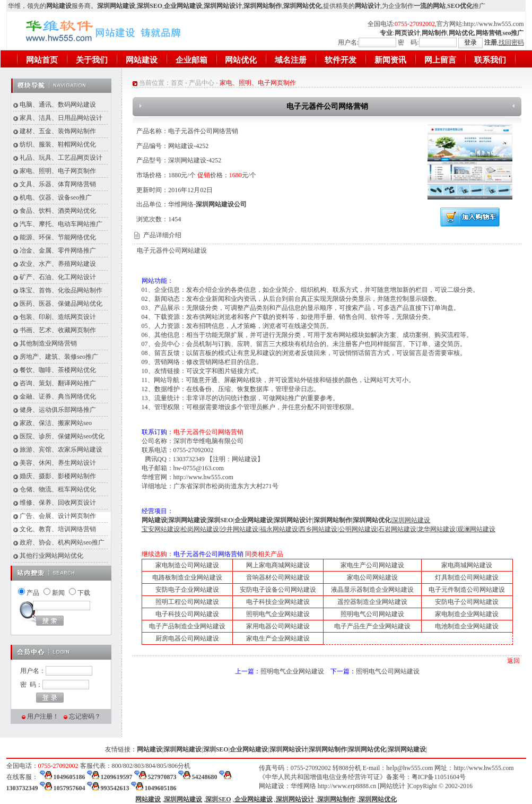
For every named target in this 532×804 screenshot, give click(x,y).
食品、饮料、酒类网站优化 (58, 211)
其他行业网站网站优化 (51, 556)
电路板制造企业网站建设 (187, 577)
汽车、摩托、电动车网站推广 (61, 224)
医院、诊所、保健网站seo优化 (62, 436)
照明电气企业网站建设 (278, 614)
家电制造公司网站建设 (187, 565)
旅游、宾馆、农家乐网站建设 (61, 449)
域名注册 (291, 60)
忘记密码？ (85, 716)
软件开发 (341, 60)
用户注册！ (43, 716)
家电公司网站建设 (372, 577)
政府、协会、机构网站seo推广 (62, 542)
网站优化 (241, 60)
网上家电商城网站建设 (278, 565)
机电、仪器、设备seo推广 (56, 197)
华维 (14, 6)
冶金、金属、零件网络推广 (58, 250)
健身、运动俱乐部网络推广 (58, 410)
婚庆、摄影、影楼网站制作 (58, 476)
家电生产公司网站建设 (372, 565)
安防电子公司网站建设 (467, 602)
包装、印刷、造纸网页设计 (58, 317)
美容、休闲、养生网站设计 (58, 463)
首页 (177, 83)
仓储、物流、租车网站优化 (58, 489)
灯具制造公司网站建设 (467, 577)
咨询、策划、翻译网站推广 (58, 383)
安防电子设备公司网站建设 (278, 590)
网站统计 (393, 786)
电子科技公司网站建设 (187, 614)
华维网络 (303, 786)
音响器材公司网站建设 (278, 577)
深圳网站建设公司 (221, 204)
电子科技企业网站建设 (278, 602)
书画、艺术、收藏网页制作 (58, 330)
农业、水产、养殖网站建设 (58, 264)
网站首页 (42, 60)
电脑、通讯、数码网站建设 (58, 105)
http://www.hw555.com (494, 24)
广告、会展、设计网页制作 (58, 516)
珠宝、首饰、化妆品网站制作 (61, 290)
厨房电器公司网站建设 (187, 638)
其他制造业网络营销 (48, 343)
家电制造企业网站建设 (467, 614)
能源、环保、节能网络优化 (58, 237)
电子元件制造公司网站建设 (467, 590)
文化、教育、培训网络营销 (58, 529)
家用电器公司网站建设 (278, 626)
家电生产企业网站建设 (278, 638)
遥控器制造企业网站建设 (372, 602)
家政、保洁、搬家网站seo (56, 423)
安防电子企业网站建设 (187, 590)
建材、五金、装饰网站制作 (58, 131)
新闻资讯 (390, 60)
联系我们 (490, 60)
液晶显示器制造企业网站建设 (372, 590)
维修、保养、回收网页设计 (58, 503)
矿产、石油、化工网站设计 (58, 277)
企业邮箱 (191, 60)
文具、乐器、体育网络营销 (58, 184)
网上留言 (440, 60)
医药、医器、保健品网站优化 (61, 304)
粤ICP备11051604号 (439, 777)
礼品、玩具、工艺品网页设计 (61, 158)
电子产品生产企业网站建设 (372, 626)
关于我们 (92, 60)
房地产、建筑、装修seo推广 (59, 357)
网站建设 (142, 60)
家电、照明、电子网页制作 (58, 171)
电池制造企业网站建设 (467, 626)
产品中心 (202, 83)
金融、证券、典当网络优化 (58, 396)
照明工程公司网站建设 (187, 602)
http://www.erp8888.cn (347, 786)
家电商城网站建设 (467, 565)
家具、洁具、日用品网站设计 (61, 118)
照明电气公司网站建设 (372, 614)
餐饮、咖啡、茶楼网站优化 (58, 370)
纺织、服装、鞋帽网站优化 (58, 144)
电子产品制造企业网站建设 (187, 626)
